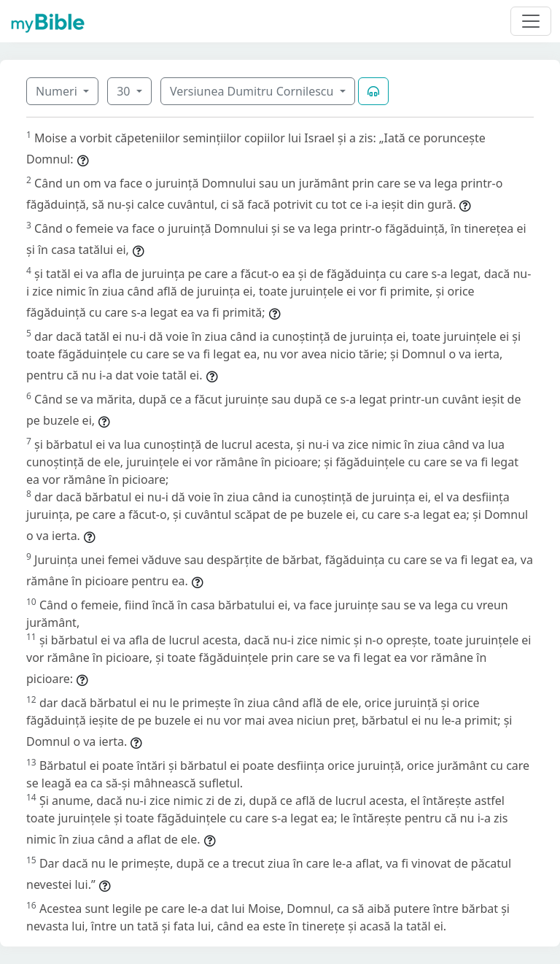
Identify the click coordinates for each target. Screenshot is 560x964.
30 (125, 91)
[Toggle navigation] (531, 21)
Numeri (58, 91)
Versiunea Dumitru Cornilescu (253, 91)
